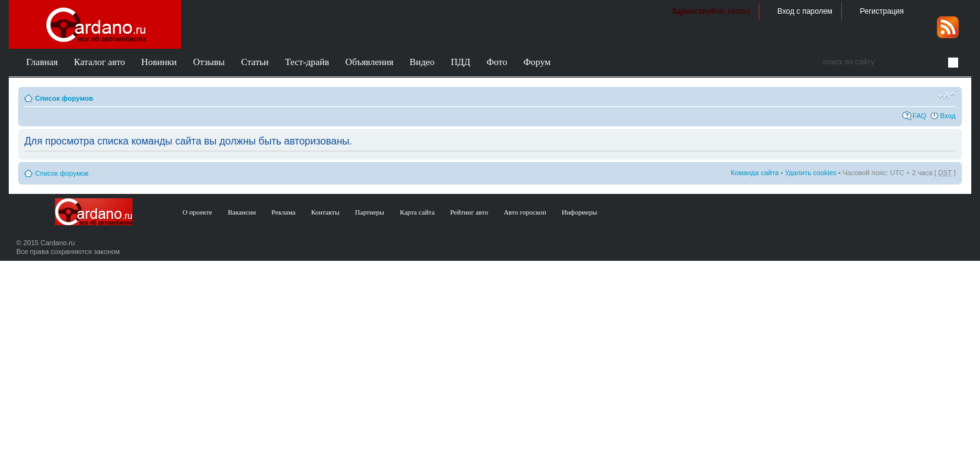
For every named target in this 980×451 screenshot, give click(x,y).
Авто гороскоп (525, 212)
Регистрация (882, 11)
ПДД (460, 62)
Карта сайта (417, 212)
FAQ (919, 116)
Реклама (283, 212)
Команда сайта (755, 173)
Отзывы (209, 62)
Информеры (580, 212)
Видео (422, 62)
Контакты (325, 212)
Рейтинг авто (469, 212)
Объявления (370, 62)
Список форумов (64, 98)
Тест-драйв (307, 62)
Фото (497, 62)
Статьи (255, 62)
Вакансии (242, 212)
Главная (42, 62)
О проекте (197, 212)
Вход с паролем (805, 11)
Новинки (159, 62)
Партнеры (370, 212)
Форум (537, 62)
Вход (948, 116)
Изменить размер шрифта (947, 96)
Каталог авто (99, 62)
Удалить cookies (811, 173)
